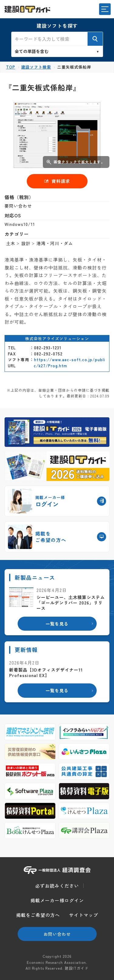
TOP (11, 67)
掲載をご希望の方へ (38, 915)
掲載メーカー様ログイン (57, 900)
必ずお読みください (57, 886)
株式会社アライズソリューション (57, 339)
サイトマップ (84, 915)
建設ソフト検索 (36, 67)
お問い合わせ (57, 934)
